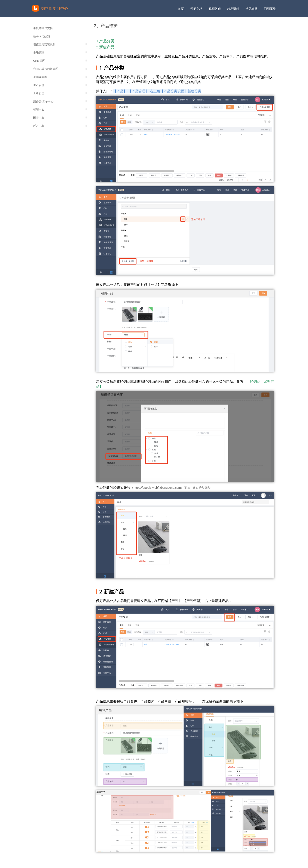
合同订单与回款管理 (60, 69)
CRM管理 (60, 61)
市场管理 (60, 53)
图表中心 (60, 118)
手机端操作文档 (43, 28)
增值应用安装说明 (60, 44)
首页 (181, 9)
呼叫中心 (60, 126)
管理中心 (60, 110)
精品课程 (233, 9)
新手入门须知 (41, 36)
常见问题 (252, 9)
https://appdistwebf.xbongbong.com (157, 488)
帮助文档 (196, 9)
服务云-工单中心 (60, 101)
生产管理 (60, 85)
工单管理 (60, 93)
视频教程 (215, 9)
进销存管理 (60, 77)
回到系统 (270, 9)
